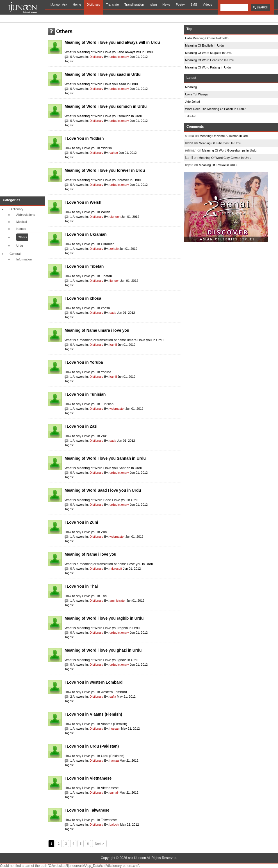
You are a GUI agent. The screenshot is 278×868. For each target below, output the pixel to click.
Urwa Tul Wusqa (196, 94)
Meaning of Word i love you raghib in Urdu (104, 618)
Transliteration (134, 4)
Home (77, 4)
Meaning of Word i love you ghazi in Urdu (103, 650)
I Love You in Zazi (81, 426)
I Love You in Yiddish (84, 138)
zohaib (114, 249)
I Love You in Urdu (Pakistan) (92, 746)
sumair (114, 793)
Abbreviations (26, 215)
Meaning (191, 87)
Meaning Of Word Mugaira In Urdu (209, 53)
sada (113, 313)
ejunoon (115, 217)
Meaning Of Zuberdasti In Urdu (220, 143)
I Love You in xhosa (83, 298)
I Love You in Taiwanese (87, 810)
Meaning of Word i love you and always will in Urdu (112, 42)
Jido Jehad (192, 102)
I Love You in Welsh (83, 202)
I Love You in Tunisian (85, 394)
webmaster (117, 409)
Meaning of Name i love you (90, 554)
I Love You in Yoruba (84, 362)
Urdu (20, 246)
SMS (194, 4)
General (15, 254)
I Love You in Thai (81, 586)
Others (22, 237)
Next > (99, 844)
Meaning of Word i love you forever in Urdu (105, 170)
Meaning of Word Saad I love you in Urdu (103, 490)
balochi (114, 825)
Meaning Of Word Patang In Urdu (208, 67)
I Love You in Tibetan (84, 266)
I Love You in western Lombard (94, 682)
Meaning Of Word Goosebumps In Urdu (229, 150)
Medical (22, 222)
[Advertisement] (22, 109)
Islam (153, 4)
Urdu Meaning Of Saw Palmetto (207, 38)
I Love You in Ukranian (86, 234)
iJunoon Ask (59, 4)
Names (21, 229)
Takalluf (190, 116)
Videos (207, 4)
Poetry (180, 4)
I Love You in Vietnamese (88, 778)
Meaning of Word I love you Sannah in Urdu (105, 458)
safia (113, 697)
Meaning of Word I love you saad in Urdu (102, 74)
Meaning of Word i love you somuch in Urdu (106, 106)
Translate (112, 4)
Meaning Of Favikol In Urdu (218, 165)
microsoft (116, 569)
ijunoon (114, 281)
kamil (113, 345)
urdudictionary (119, 57)
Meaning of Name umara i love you (97, 330)
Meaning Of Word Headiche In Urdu (210, 60)
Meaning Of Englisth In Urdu (204, 45)
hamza (114, 761)
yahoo (114, 153)
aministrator (118, 601)
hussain (115, 729)
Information (24, 259)
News (167, 4)
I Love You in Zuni (81, 522)
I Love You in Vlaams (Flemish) (93, 714)
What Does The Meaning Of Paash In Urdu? (215, 109)
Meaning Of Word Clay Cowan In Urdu (225, 158)
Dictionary (94, 4)
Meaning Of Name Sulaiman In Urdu (225, 136)
